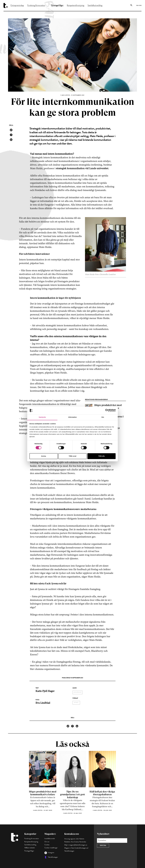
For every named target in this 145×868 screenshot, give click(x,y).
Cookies (47, 845)
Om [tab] (103, 417)
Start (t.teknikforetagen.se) (80, 848)
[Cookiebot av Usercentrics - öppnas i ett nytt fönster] (107, 410)
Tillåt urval (73, 456)
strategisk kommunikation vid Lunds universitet (82, 168)
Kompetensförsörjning (76, 6)
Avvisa (44, 456)
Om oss (139, 6)
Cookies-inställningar (51, 848)
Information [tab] (72, 417)
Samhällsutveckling (95, 6)
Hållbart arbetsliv (30, 848)
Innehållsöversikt (50, 839)
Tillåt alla (101, 456)
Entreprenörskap (17, 6)
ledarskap (77, 692)
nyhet (76, 703)
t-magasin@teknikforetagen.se (77, 845)
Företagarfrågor (57, 6)
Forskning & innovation (36, 6)
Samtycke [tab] (42, 417)
